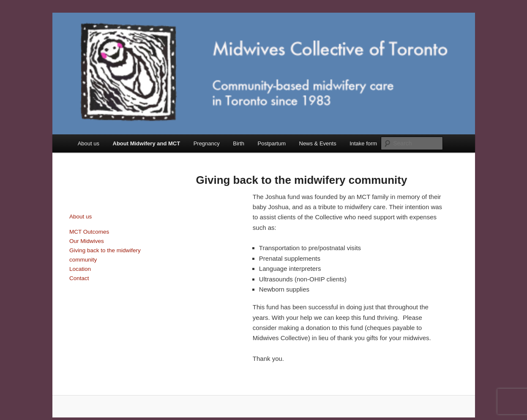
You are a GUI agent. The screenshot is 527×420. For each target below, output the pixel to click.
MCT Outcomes (89, 232)
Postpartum (272, 143)
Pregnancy (207, 143)
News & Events (318, 143)
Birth (239, 143)
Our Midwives (87, 241)
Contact (79, 278)
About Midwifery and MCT (147, 143)
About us (89, 143)
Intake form (363, 143)
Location (80, 269)
